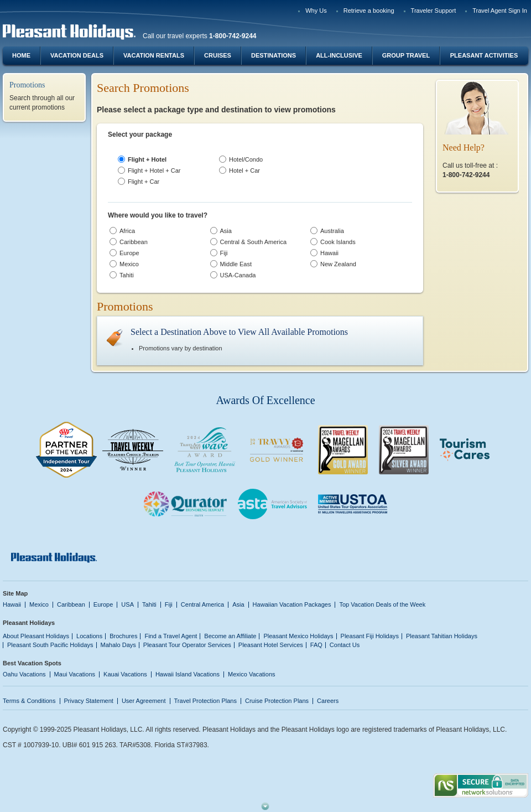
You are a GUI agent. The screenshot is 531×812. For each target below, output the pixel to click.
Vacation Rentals (154, 55)
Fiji (169, 604)
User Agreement (144, 701)
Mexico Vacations (252, 674)
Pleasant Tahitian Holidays (442, 636)
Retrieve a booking (369, 11)
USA (127, 604)
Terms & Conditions (29, 701)
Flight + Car (144, 182)
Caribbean (71, 604)
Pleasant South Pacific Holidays (50, 645)
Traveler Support (434, 11)
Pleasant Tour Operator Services (187, 645)
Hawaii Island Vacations (188, 674)
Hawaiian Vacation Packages (292, 604)
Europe (103, 604)
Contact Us (345, 645)
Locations (89, 636)
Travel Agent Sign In (500, 11)
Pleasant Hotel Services (271, 645)
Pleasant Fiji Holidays (370, 636)
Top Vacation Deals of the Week (382, 604)
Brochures (123, 636)
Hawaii (12, 604)
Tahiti (149, 604)
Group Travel (406, 55)
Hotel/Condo (246, 159)
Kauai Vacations (125, 674)
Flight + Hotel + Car (154, 170)
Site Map (15, 593)
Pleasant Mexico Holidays (298, 636)
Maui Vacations (75, 674)
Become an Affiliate (230, 636)
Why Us (316, 11)
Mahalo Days (118, 645)
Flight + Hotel (147, 159)
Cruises (218, 55)
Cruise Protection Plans (277, 701)
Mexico (39, 604)
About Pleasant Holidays (36, 636)
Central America (202, 604)
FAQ (316, 645)
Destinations (274, 55)
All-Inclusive (339, 55)
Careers (328, 701)
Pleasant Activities (484, 55)
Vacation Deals (77, 55)
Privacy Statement (89, 701)
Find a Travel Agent (171, 636)
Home (21, 55)
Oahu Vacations (24, 674)
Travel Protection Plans (205, 701)
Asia (238, 604)
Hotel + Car (244, 170)
